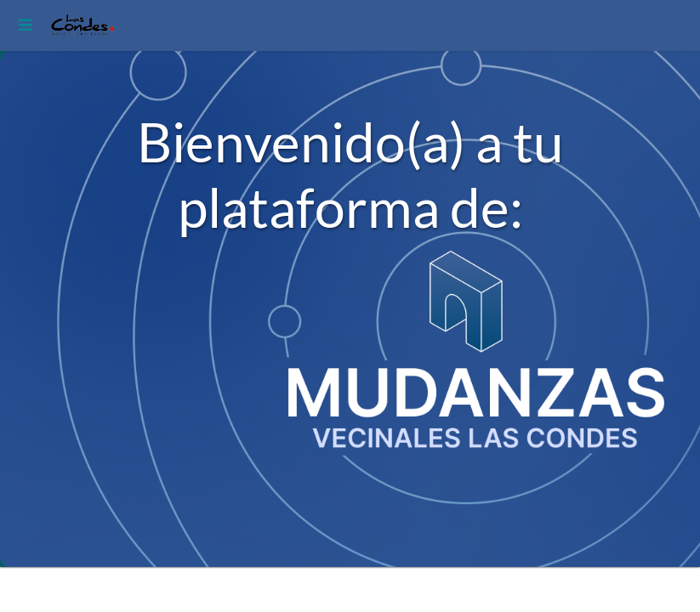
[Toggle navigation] (23, 25)
